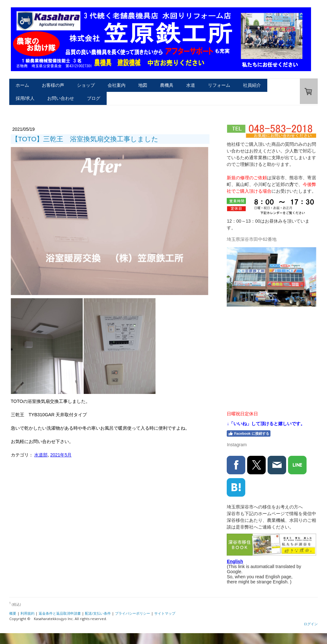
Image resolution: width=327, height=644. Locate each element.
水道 (191, 85)
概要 (13, 613)
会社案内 (117, 85)
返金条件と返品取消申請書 (60, 613)
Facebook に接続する (248, 433)
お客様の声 (53, 85)
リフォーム (219, 85)
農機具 (167, 85)
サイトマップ (165, 613)
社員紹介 (252, 85)
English (235, 561)
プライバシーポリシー (133, 613)
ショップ (86, 85)
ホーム (22, 85)
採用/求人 (25, 98)
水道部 (41, 455)
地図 (143, 85)
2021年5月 (61, 455)
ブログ (94, 98)
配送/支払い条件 (98, 613)
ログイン (311, 624)
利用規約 (27, 613)
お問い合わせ (61, 98)
